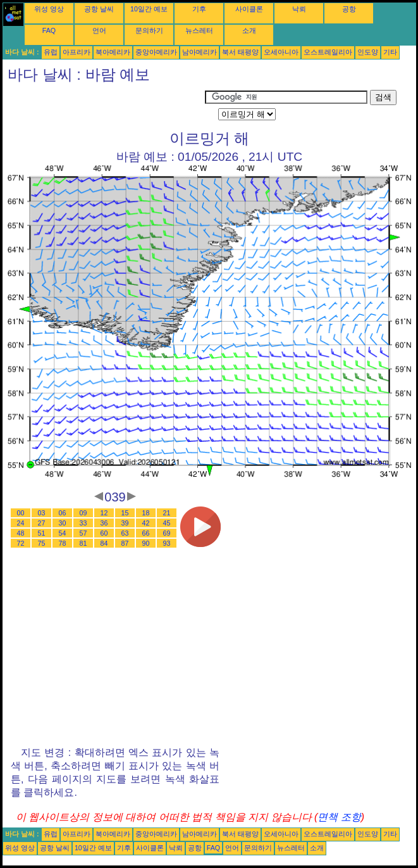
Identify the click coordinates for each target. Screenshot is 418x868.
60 (104, 533)
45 (167, 523)
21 (167, 513)
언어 (99, 30)
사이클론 (249, 9)
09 (83, 513)
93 (167, 543)
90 (146, 543)
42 (146, 523)
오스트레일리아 (328, 52)
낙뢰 (299, 9)
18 (146, 513)
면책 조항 (339, 817)
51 (42, 533)
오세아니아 (281, 52)
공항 (349, 9)
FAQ (49, 30)
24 (21, 523)
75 (42, 543)
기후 (199, 9)
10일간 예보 (149, 9)
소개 (249, 30)
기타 (390, 52)
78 (63, 543)
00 (21, 513)
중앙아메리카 (156, 52)
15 (125, 513)
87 (125, 543)
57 (83, 533)
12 (104, 513)
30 (63, 523)
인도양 (368, 52)
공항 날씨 (99, 9)
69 (167, 533)
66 (146, 533)
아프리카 (77, 52)
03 (42, 513)
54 (63, 533)
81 (83, 543)
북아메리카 (113, 52)
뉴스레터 (199, 30)
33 (83, 523)
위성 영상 (49, 9)
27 (42, 523)
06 (63, 513)
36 (104, 523)
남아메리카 (200, 52)
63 (125, 533)
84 (104, 543)
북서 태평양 (240, 52)
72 (21, 543)
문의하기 (149, 30)
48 (21, 533)
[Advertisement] (104, 106)
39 (125, 523)
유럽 (51, 52)
